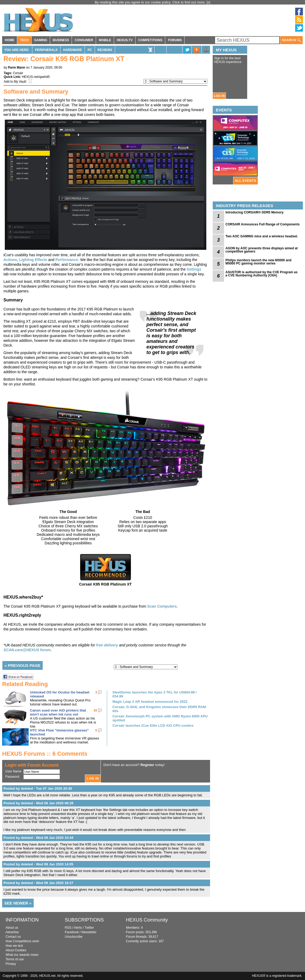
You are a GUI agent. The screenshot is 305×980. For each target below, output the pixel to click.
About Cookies (16, 950)
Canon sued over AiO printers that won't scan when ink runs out (58, 712)
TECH (24, 40)
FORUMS (175, 40)
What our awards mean (22, 955)
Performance (67, 260)
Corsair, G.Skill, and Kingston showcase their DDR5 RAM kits (159, 709)
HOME (10, 40)
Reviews (105, 50)
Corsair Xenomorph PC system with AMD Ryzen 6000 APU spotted (160, 718)
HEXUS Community (147, 920)
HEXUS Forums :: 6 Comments (45, 754)
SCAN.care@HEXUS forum (27, 650)
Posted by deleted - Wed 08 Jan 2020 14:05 (38, 864)
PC (90, 50)
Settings (194, 269)
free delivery (107, 645)
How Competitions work (22, 941)
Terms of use (15, 959)
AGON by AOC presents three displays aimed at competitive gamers (262, 250)
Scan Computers (162, 606)
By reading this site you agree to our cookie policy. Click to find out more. (151, 2)
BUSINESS (61, 40)
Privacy (11, 964)
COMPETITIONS (150, 40)
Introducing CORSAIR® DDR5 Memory (254, 212)
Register (147, 765)
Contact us (13, 937)
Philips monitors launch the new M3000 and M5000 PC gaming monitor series (258, 262)
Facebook (72, 932)
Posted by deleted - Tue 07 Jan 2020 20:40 (38, 788)
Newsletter (89, 932)
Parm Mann (17, 68)
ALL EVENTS (246, 181)
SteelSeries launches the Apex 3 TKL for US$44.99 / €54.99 (154, 694)
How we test (14, 946)
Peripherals (46, 50)
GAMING (41, 40)
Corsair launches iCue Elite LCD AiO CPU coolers (153, 725)
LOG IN (219, 96)
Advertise (12, 932)
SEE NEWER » (18, 903)
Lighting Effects (33, 260)
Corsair (18, 73)
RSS (68, 928)
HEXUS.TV (125, 40)
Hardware (73, 50)
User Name (13, 771)
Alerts (78, 928)
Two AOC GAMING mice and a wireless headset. (262, 236)
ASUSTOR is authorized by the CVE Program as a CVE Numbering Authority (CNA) (262, 274)
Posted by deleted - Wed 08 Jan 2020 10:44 (38, 838)
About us (12, 928)
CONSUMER (84, 40)
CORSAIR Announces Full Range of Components (263, 224)
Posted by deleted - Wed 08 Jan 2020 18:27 (38, 883)
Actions (10, 260)
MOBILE (105, 40)
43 (95, 710)
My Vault (20, 82)
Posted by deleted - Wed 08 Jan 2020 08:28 (38, 803)
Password (12, 777)
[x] (208, 2)
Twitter (89, 928)
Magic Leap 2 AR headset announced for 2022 (150, 702)
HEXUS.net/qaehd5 (36, 77)
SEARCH (291, 40)
